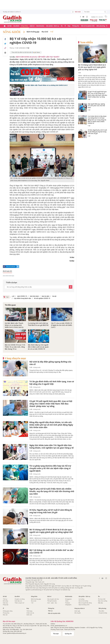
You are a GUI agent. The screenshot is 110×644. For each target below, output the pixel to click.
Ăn (62, 26)
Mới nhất (76, 12)
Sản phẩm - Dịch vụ (53, 26)
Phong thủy (6, 613)
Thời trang (29, 611)
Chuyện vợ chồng (20, 599)
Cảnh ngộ (77, 611)
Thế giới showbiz (52, 601)
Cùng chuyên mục (15, 358)
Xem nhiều (87, 42)
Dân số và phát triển (88, 26)
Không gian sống (8, 611)
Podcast (67, 603)
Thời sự (5, 599)
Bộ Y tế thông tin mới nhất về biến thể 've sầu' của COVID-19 (52, 551)
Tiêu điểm (101, 611)
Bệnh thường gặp (33, 32)
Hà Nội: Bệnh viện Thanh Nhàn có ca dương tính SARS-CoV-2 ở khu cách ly (14, 325)
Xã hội (9, 26)
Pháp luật (6, 605)
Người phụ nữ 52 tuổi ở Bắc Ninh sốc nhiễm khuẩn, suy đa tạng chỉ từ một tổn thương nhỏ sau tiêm (52, 491)
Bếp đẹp (100, 603)
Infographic (68, 605)
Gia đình (16, 26)
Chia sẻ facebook (11, 267)
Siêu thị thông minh (84, 605)
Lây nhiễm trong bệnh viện (22, 298)
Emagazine (68, 599)
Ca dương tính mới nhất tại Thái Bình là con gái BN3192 (38, 324)
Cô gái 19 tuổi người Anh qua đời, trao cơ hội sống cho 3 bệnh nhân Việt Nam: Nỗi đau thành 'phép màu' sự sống (51, 404)
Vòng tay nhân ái (79, 608)
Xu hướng (81, 599)
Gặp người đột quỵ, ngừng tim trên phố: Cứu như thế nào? (96, 106)
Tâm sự (50, 611)
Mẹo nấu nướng (103, 601)
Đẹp (69, 26)
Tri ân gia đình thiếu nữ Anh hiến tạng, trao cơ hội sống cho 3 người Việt (52, 383)
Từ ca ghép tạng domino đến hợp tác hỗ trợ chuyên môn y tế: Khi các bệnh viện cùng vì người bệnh (50, 468)
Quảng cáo (68, 634)
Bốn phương (101, 26)
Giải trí (32, 26)
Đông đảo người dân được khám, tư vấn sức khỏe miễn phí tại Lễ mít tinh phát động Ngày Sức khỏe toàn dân (51, 425)
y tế (13, 296)
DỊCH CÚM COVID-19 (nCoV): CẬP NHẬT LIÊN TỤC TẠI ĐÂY (38, 57)
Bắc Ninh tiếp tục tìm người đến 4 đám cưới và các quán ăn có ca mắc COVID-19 (38, 347)
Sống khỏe (25, 26)
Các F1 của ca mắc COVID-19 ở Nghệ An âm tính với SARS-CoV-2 (62, 325)
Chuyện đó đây (103, 613)
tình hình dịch (34, 296)
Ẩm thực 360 (102, 599)
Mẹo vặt (5, 615)
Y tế (52, 32)
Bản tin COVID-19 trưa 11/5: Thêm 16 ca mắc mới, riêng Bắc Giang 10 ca (15, 347)
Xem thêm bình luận (8, 276)
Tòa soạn (56, 634)
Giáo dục (5, 603)
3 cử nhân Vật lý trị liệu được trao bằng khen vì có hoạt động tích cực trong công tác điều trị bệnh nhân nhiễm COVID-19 (97, 120)
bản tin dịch (45, 296)
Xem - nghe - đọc (52, 603)
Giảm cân (29, 615)
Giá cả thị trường (83, 601)
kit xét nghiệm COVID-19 (42, 298)
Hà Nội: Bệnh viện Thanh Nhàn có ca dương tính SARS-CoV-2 (46, 85)
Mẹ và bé (45, 32)
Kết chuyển (78, 613)
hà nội (54, 296)
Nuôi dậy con (18, 601)
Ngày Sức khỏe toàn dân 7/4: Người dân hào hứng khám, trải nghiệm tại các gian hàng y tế (51, 447)
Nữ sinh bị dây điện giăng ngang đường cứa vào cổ (50, 363)
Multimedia (40, 26)
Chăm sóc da (30, 613)
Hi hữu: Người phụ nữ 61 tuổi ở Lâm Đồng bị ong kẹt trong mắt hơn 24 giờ (51, 511)
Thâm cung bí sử (19, 603)
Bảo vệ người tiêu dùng (85, 603)
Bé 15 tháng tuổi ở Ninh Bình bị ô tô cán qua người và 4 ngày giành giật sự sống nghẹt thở (51, 531)
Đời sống (5, 601)
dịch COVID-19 (22, 296)
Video (67, 601)
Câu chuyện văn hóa (53, 599)
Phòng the (76, 26)
